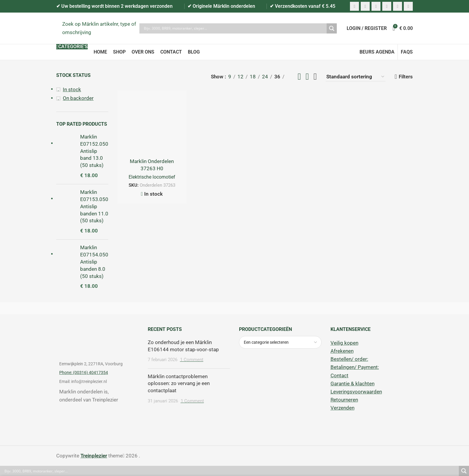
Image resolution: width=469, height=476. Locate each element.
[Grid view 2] (299, 77)
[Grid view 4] (315, 77)
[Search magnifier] (332, 28)
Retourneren (344, 400)
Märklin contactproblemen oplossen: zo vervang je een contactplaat (179, 384)
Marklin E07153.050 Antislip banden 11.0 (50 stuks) (94, 206)
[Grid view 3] (307, 77)
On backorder (78, 98)
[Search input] (234, 28)
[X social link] (365, 6)
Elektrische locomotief (152, 177)
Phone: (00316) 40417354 (84, 372)
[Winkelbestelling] (356, 77)
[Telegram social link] (408, 6)
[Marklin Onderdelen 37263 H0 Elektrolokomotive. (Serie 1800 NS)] (152, 125)
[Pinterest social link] (376, 6)
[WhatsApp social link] (398, 6)
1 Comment (192, 360)
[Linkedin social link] (387, 6)
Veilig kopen (344, 343)
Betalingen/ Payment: (355, 367)
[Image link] (98, 337)
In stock (72, 89)
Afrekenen (342, 351)
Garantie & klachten (352, 384)
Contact (339, 375)
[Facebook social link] (354, 6)
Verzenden (342, 408)
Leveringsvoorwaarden (356, 392)
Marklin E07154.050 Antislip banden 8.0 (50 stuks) (94, 262)
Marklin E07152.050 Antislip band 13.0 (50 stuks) (94, 151)
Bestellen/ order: (349, 359)
